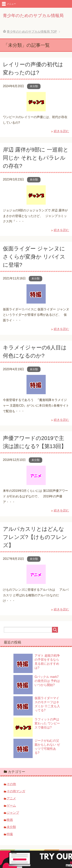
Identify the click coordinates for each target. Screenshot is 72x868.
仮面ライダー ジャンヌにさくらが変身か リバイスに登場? (34, 257)
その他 (11, 784)
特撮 (10, 834)
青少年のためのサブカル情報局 (33, 16)
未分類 (34, 86)
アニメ (11, 798)
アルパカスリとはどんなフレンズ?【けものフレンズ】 (35, 537)
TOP (32, 32)
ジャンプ (13, 813)
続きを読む (61, 131)
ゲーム (11, 805)
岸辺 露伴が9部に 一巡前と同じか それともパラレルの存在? (36, 158)
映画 (10, 820)
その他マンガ (16, 791)
